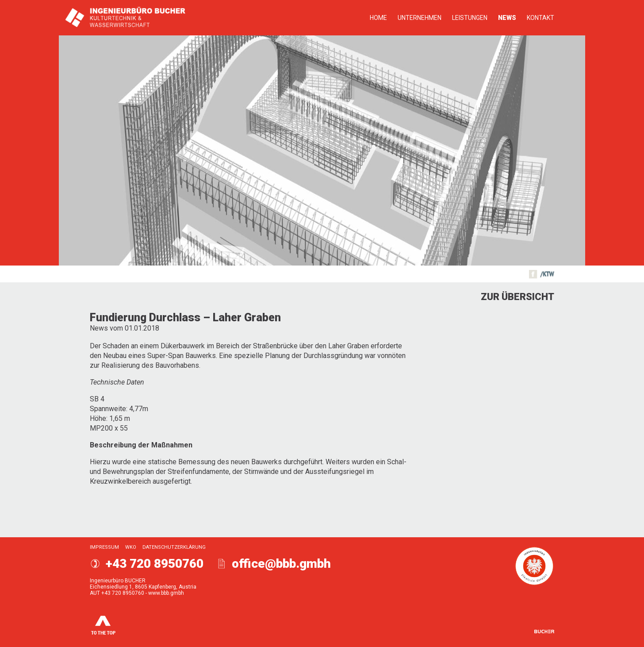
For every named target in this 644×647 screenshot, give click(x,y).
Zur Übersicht (517, 297)
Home (378, 18)
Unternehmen (420, 18)
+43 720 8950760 (155, 564)
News (507, 18)
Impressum (104, 547)
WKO (131, 547)
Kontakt (540, 18)
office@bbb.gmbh (281, 564)
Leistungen (470, 18)
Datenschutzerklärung (174, 547)
